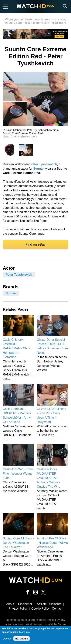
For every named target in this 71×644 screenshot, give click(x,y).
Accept (7, 640)
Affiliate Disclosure (49, 604)
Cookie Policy (41, 609)
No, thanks (22, 640)
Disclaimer (25, 604)
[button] (35, 125)
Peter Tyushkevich (44, 164)
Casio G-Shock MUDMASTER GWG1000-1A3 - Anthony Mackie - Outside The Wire (49, 478)
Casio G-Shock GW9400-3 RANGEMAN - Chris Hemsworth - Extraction (16, 348)
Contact (57, 609)
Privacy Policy (18, 609)
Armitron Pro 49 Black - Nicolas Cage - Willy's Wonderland (52, 543)
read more (59, 23)
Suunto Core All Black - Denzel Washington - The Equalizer (18, 543)
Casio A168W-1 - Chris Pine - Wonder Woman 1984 (18, 474)
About (10, 604)
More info (25, 633)
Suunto (38, 169)
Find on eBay (35, 244)
